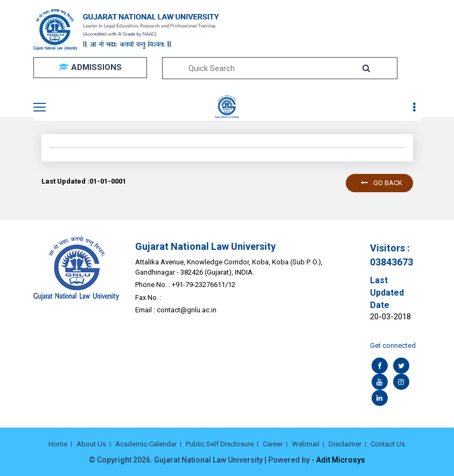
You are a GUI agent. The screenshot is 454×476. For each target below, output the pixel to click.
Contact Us (388, 444)
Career (273, 444)
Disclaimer (345, 444)
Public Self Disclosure (220, 444)
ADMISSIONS (90, 67)
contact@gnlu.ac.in (187, 310)
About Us (91, 444)
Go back (382, 183)
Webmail (306, 444)
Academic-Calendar (146, 444)
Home (58, 444)
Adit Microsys (341, 460)
